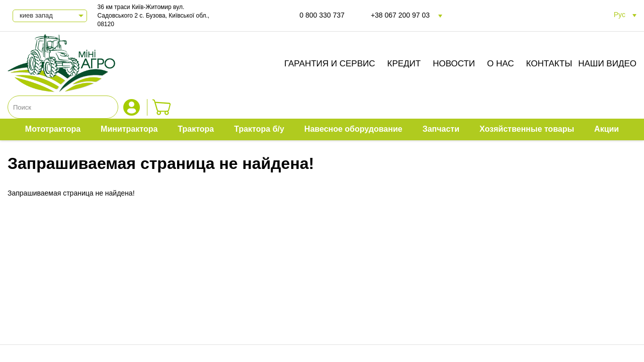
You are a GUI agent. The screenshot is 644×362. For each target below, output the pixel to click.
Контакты (549, 64)
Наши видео (607, 64)
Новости (454, 64)
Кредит (404, 64)
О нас (500, 64)
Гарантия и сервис (330, 64)
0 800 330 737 (322, 15)
